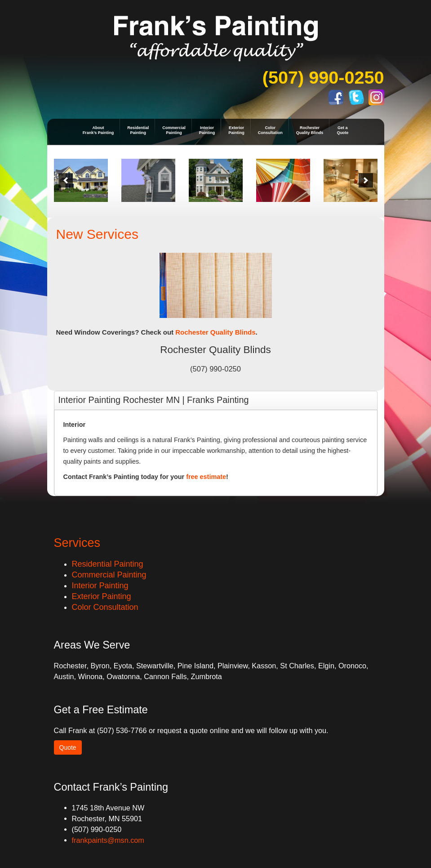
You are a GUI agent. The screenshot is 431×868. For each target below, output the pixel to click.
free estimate (206, 477)
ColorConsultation (270, 130)
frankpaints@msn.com (108, 840)
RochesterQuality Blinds (310, 130)
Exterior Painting (102, 596)
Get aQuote (342, 130)
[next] (366, 180)
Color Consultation (105, 607)
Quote (68, 747)
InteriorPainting (207, 130)
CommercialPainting (174, 130)
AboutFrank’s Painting (98, 130)
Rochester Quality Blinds (215, 332)
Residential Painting (108, 564)
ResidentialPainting (138, 130)
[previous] (66, 180)
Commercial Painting (109, 575)
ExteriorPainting (236, 130)
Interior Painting (100, 586)
